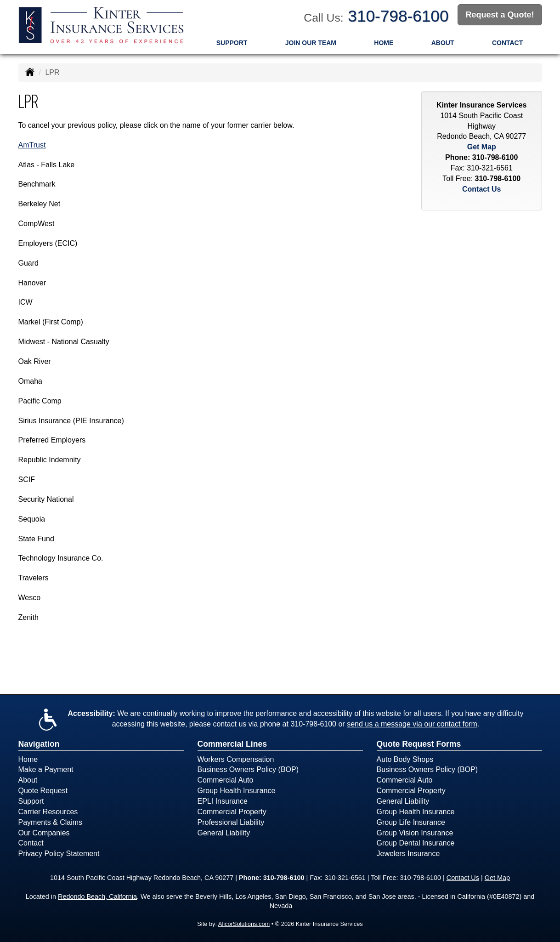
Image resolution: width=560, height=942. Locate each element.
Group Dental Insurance (416, 843)
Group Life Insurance (411, 822)
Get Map (482, 147)
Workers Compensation (236, 759)
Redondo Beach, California (97, 897)
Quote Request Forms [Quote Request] (419, 744)
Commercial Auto (226, 780)
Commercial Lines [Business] (232, 744)
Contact (507, 43)
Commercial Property (232, 812)
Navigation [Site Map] (39, 744)
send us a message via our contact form (412, 724)
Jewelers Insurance (408, 854)
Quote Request (43, 791)
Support (232, 43)
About (443, 43)
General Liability (224, 833)
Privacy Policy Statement (59, 854)
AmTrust (32, 145)
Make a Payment (46, 769)
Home (384, 43)
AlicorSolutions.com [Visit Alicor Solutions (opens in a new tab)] (244, 924)
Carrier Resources (48, 812)
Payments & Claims (51, 822)
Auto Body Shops (405, 759)
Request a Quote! (500, 15)
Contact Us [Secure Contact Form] (481, 189)
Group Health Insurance (237, 791)
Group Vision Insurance (415, 833)
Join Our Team (311, 43)
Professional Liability (231, 822)
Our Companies (44, 833)
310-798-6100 (398, 16)
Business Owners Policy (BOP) (248, 769)
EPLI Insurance (223, 801)
